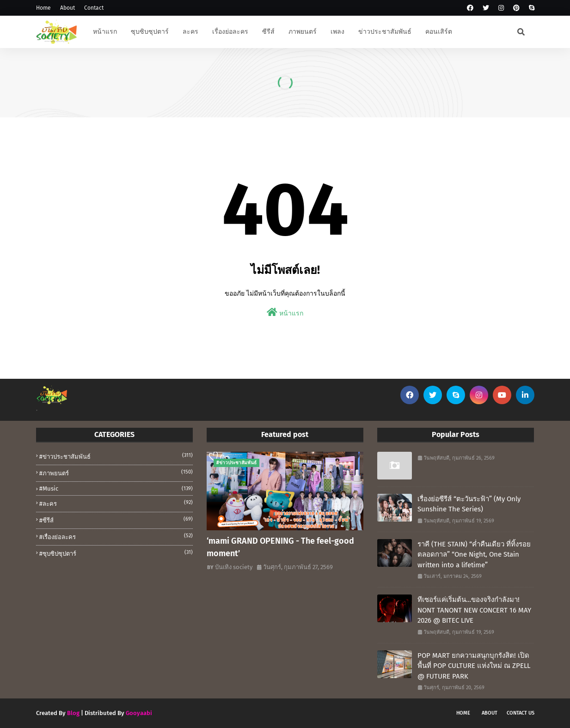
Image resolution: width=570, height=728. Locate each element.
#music (116, 488)
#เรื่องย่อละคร (116, 536)
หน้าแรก (285, 312)
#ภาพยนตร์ (116, 473)
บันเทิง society (234, 567)
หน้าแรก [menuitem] (105, 32)
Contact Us (521, 713)
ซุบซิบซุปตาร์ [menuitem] (150, 32)
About (67, 8)
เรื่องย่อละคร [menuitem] (230, 32)
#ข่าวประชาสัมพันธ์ (116, 456)
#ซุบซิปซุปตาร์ (116, 553)
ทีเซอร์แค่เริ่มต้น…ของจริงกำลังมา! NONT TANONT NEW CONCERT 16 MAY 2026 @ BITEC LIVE (474, 610)
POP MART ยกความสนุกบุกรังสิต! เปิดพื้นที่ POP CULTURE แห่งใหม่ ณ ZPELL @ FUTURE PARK (474, 666)
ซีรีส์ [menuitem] (268, 32)
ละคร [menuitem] (190, 32)
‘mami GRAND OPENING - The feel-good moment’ (280, 547)
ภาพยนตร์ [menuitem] (303, 32)
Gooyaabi (139, 713)
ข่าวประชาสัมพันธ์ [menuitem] (385, 32)
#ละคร (116, 503)
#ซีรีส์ (116, 520)
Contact (94, 8)
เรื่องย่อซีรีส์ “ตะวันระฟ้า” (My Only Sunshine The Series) (469, 504)
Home (43, 8)
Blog (73, 713)
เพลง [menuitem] (337, 32)
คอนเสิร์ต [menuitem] (439, 32)
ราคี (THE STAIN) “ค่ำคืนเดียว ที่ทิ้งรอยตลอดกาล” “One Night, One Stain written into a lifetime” (474, 555)
